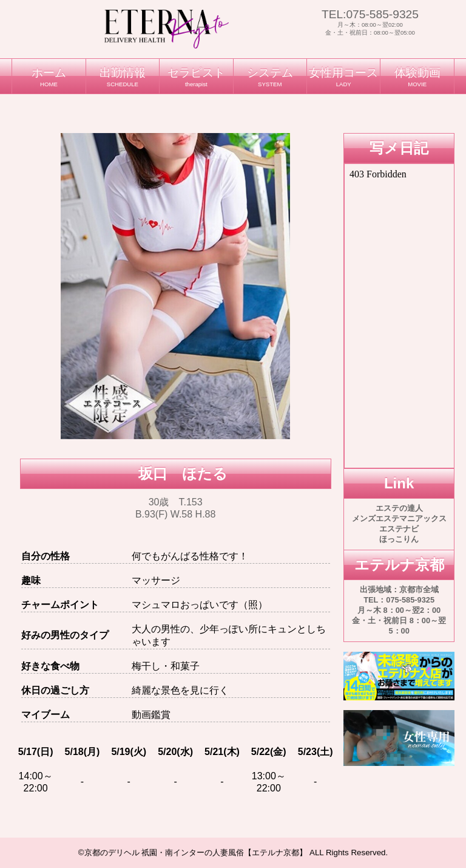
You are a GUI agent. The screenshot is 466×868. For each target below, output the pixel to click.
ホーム (49, 77)
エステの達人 (399, 508)
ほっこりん (399, 539)
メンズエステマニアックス (399, 518)
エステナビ (399, 529)
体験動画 (417, 77)
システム (270, 77)
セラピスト (196, 77)
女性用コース (343, 77)
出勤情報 (123, 77)
